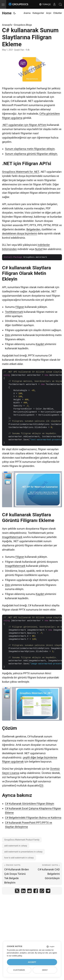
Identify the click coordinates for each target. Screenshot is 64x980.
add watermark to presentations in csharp (23, 852)
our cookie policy (15, 956)
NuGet (39, 249)
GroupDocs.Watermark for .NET (20, 172)
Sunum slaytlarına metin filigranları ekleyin (30, 149)
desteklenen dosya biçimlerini (20, 233)
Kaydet (40, 344)
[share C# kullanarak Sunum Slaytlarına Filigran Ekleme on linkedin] (23, 891)
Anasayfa (7, 25)
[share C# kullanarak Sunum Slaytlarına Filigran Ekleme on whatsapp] (42, 891)
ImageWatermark (12, 537)
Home (7, 13)
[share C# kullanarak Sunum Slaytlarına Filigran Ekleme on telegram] (48, 891)
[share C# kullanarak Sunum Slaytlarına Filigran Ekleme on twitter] (17, 891)
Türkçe (45, 4)
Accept (32, 962)
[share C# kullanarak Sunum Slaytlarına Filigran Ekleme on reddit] (29, 891)
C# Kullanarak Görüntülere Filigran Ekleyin (30, 804)
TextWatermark (14, 312)
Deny (45, 970)
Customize (19, 970)
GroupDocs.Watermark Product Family (22, 840)
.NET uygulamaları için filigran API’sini (24, 125)
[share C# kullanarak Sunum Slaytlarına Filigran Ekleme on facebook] (36, 891)
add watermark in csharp (16, 846)
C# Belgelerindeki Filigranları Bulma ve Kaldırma (33, 818)
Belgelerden (33, 229)
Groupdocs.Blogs (23, 25)
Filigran (20, 307)
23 (42, 786)
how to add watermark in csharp (19, 858)
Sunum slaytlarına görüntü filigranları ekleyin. (31, 154)
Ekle (7, 335)
